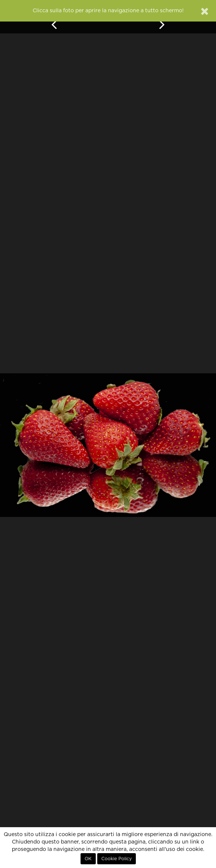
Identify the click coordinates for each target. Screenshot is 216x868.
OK (88, 859)
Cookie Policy (117, 859)
